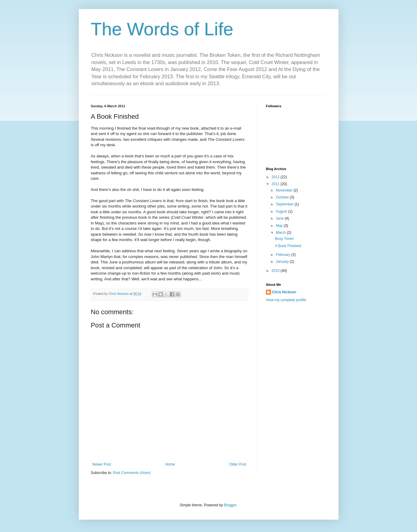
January (283, 262)
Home (170, 464)
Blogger (230, 505)
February (283, 255)
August (282, 211)
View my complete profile (286, 300)
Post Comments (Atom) (132, 473)
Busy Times (284, 239)
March (281, 233)
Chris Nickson (284, 292)
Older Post (238, 464)
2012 (276, 177)
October (283, 197)
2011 (276, 184)
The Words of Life (162, 29)
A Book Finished (288, 246)
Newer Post (102, 464)
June (280, 218)
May (280, 226)
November (285, 190)
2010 (276, 271)
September (285, 204)
